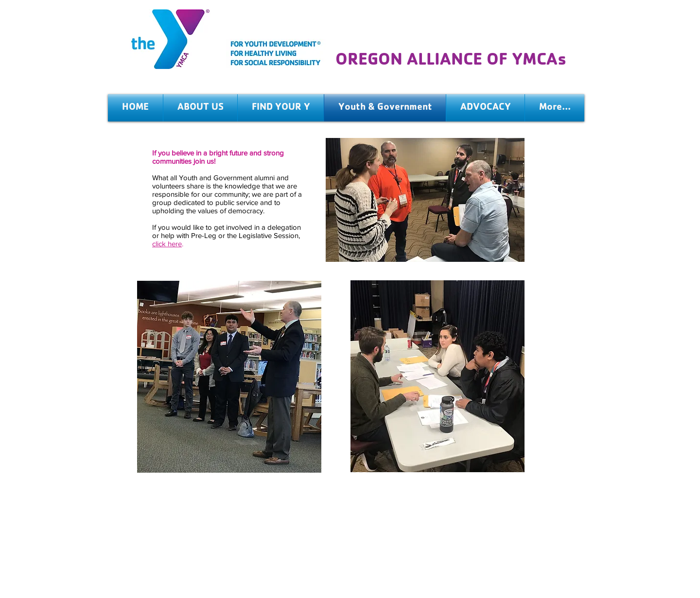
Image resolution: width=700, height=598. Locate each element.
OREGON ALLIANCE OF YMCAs (451, 61)
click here (167, 244)
